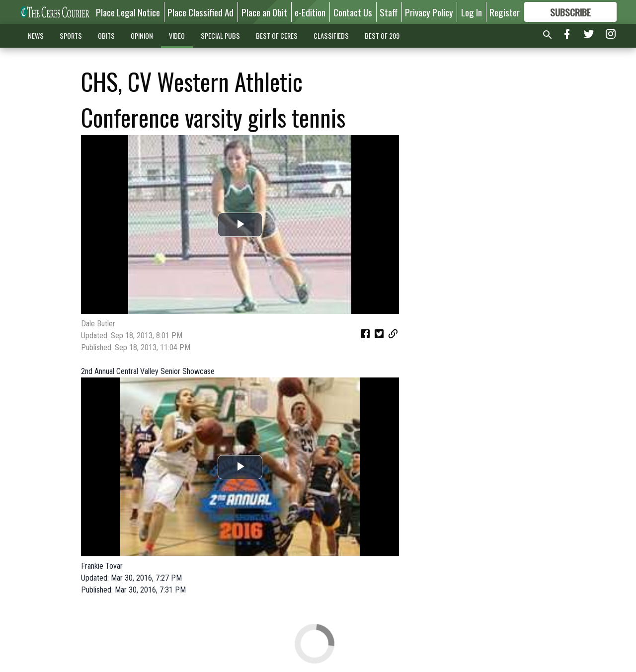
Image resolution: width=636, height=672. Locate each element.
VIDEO (177, 36)
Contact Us (353, 12)
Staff (389, 12)
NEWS (36, 36)
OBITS (106, 36)
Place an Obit (264, 12)
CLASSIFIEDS (331, 36)
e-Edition (310, 12)
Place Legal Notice (128, 12)
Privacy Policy (429, 12)
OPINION (142, 36)
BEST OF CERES (277, 36)
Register (505, 12)
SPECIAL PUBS (220, 36)
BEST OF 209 (382, 36)
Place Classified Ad (200, 12)
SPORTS (71, 36)
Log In (472, 12)
